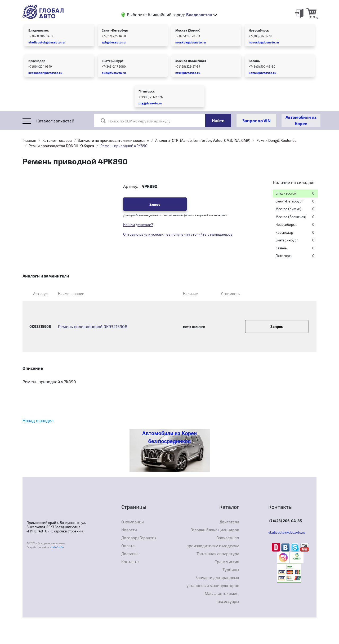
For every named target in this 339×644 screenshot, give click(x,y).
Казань (254, 61)
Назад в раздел (38, 421)
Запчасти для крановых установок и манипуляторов (213, 581)
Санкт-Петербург (115, 30)
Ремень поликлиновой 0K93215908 (93, 326)
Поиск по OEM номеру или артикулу (135, 121)
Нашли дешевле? (138, 225)
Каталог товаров (57, 140)
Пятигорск (147, 91)
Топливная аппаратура (218, 554)
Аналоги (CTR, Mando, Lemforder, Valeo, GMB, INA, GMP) (203, 140)
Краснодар (37, 61)
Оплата (128, 546)
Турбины (231, 570)
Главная (29, 140)
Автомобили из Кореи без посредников (169, 437)
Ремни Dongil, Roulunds (276, 140)
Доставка (130, 554)
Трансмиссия (227, 562)
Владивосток (39, 30)
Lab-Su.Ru (58, 547)
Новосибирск (259, 30)
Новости (129, 530)
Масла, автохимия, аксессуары (222, 597)
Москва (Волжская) (191, 61)
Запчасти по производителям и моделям (113, 140)
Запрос (155, 204)
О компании (133, 522)
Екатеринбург (113, 61)
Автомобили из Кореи (301, 120)
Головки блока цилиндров (215, 530)
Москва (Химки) (188, 30)
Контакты (130, 562)
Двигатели (229, 522)
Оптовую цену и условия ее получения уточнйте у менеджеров (178, 234)
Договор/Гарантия (139, 538)
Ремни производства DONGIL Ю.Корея (61, 146)
